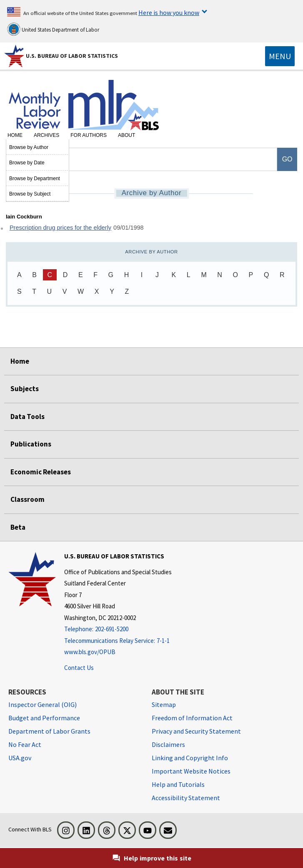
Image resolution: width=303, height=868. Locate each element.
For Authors (89, 135)
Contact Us (79, 668)
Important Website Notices (191, 771)
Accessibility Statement (186, 798)
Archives (46, 135)
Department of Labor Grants (49, 731)
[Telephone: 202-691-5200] (118, 629)
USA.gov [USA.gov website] (20, 758)
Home (15, 135)
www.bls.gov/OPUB (90, 652)
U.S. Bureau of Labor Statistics (72, 56)
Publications (31, 444)
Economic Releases (41, 472)
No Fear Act (25, 744)
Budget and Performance (44, 718)
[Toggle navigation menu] (280, 56)
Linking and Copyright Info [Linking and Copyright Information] (190, 758)
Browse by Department (35, 179)
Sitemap (164, 704)
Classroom (28, 499)
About (126, 135)
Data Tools (28, 417)
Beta (18, 527)
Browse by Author (29, 147)
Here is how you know (169, 12)
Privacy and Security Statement (196, 731)
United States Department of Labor (53, 29)
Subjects (25, 389)
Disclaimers (168, 744)
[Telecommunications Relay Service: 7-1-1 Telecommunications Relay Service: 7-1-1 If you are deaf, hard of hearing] (118, 641)
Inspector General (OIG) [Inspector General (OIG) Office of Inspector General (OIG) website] (43, 704)
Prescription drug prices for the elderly (60, 228)
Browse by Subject (30, 194)
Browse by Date (27, 163)
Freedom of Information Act (192, 718)
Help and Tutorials (178, 784)
